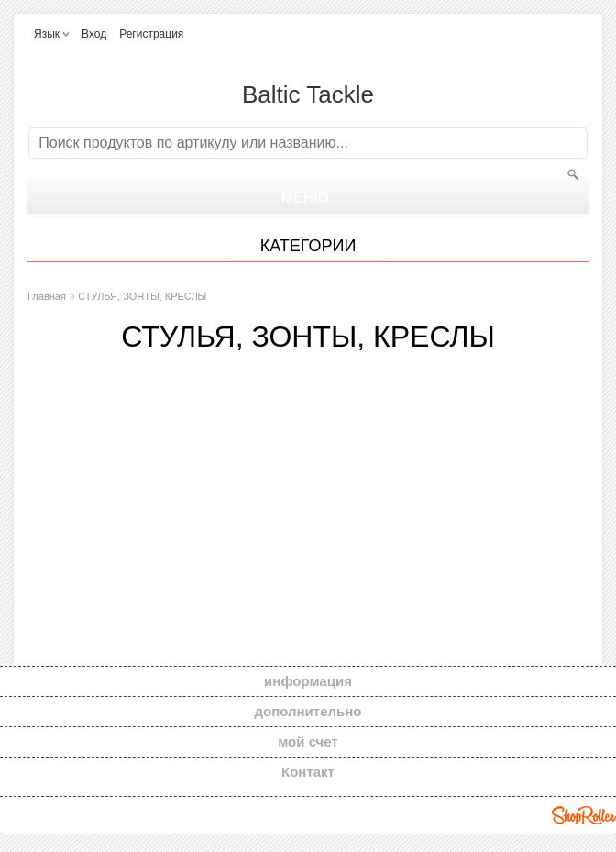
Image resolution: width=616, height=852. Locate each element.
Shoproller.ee (584, 815)
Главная (47, 296)
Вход (94, 34)
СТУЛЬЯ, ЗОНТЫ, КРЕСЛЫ (142, 296)
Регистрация (151, 34)
